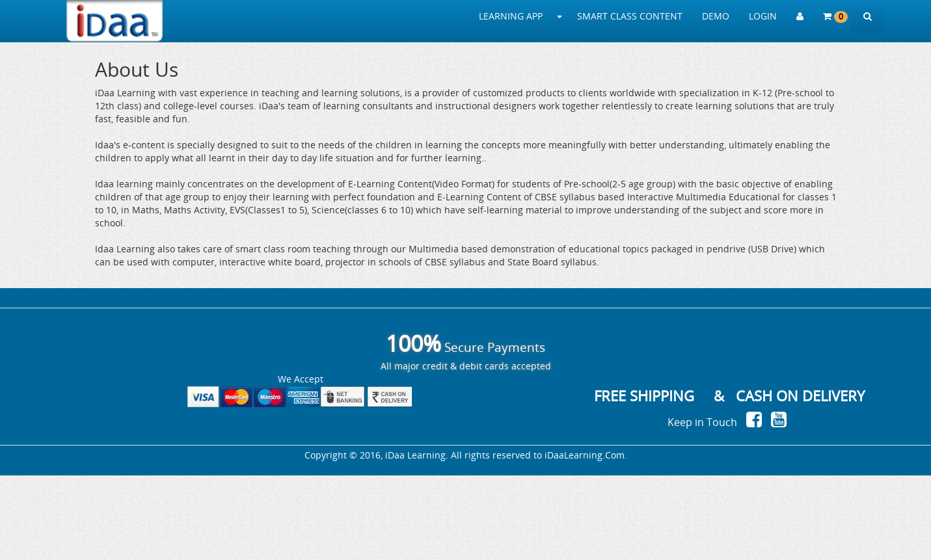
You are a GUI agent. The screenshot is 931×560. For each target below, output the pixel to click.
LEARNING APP (511, 16)
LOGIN (763, 16)
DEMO (716, 16)
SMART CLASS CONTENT (630, 16)
